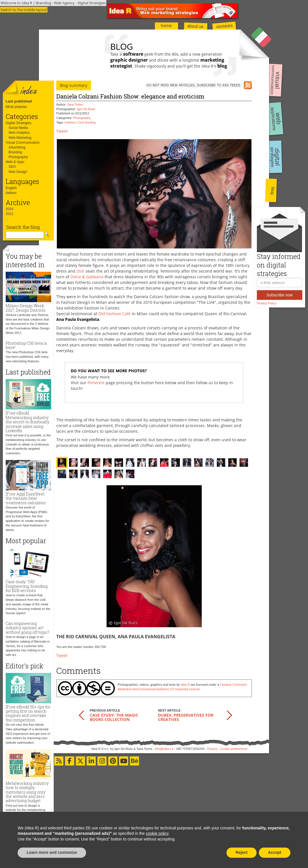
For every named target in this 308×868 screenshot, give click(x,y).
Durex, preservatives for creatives (186, 717)
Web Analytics (19, 133)
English (11, 188)
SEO (12, 167)
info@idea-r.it (164, 749)
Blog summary (74, 85)
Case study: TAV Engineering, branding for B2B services (27, 586)
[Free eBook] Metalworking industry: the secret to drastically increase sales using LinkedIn (28, 422)
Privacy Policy (267, 303)
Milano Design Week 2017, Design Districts (26, 308)
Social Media (18, 128)
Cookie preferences (234, 749)
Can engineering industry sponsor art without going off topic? (27, 628)
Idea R (185, 685)
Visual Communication (23, 143)
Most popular (16, 107)
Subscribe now (280, 295)
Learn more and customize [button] (52, 852)
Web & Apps (15, 162)
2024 (10, 209)
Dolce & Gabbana (87, 277)
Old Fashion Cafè (115, 314)
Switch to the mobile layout (24, 10)
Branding (15, 152)
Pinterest (96, 383)
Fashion (70, 122)
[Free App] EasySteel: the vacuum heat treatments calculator (26, 498)
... (7, 219)
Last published (19, 101)
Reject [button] (242, 852)
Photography (18, 157)
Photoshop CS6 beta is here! (26, 345)
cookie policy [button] (157, 833)
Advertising (17, 147)
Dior (80, 271)
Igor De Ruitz (86, 109)
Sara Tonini (75, 104)
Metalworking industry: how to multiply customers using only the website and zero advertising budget (28, 792)
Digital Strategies (19, 123)
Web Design (18, 172)
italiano (11, 193)
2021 (10, 214)
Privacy (212, 749)
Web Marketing (20, 138)
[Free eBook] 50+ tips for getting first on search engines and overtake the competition (28, 713)
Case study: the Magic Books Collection (114, 717)
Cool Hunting (87, 122)
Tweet (62, 131)
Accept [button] (275, 852)
